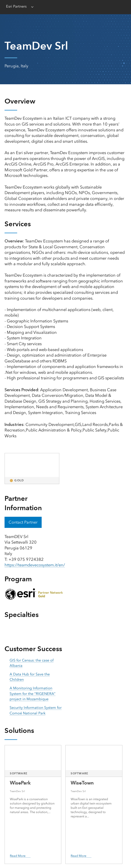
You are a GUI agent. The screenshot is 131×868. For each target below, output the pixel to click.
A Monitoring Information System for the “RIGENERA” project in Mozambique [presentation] (33, 694)
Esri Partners (16, 6)
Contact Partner (23, 522)
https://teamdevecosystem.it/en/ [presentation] (35, 565)
